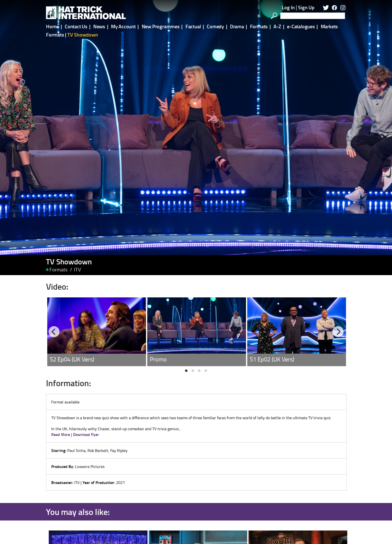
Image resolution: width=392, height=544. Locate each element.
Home (52, 26)
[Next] (338, 296)
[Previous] (54, 296)
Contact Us (76, 26)
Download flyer (86, 399)
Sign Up (306, 7)
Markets (329, 26)
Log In (288, 7)
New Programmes (161, 26)
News (99, 26)
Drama (237, 26)
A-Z (277, 26)
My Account (123, 26)
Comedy (215, 26)
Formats (259, 26)
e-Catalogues (301, 26)
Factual (193, 26)
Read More (61, 399)
